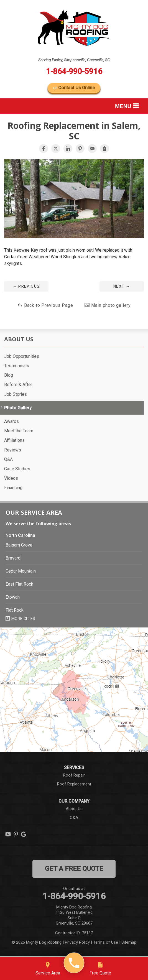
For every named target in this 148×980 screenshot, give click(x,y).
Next (122, 286)
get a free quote (74, 869)
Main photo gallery (108, 305)
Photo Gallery (18, 408)
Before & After (18, 385)
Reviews (13, 450)
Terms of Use (106, 942)
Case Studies (17, 469)
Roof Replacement (74, 784)
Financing (13, 488)
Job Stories (16, 394)
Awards (12, 421)
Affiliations (14, 440)
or (74, 88)
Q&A (8, 459)
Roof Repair (74, 775)
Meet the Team (19, 431)
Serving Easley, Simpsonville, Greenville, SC (74, 60)
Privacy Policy (77, 942)
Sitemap (129, 942)
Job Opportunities (22, 356)
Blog (9, 375)
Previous (26, 286)
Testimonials (17, 366)
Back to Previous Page (45, 305)
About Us (19, 339)
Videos (11, 478)
